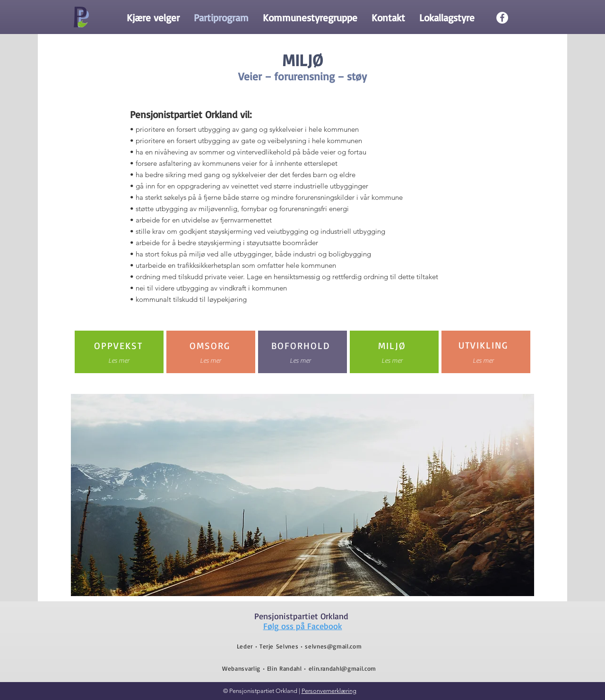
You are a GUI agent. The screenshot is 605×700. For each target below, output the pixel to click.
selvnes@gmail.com (333, 646)
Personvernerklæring (329, 691)
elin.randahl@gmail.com (342, 668)
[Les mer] (119, 361)
